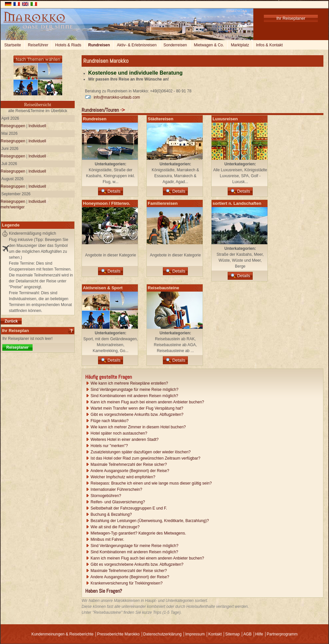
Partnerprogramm (282, 634)
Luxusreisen (225, 119)
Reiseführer (38, 45)
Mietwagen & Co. (209, 45)
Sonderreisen (175, 45)
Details (111, 191)
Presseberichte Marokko (118, 634)
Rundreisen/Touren (100, 110)
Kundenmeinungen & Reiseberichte (62, 634)
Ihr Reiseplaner (291, 18)
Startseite (13, 45)
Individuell (37, 126)
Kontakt (215, 634)
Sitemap (233, 634)
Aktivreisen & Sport (103, 288)
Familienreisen (163, 203)
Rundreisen (99, 45)
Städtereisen (161, 119)
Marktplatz (240, 45)
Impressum (195, 634)
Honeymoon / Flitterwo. (107, 203)
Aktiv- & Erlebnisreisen (137, 45)
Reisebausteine (163, 288)
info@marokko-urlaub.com (113, 97)
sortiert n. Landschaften (237, 203)
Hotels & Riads (68, 45)
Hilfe (259, 634)
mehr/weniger (13, 207)
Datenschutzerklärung (162, 634)
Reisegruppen (13, 126)
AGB (247, 634)
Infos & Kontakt (269, 45)
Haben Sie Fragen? (104, 591)
